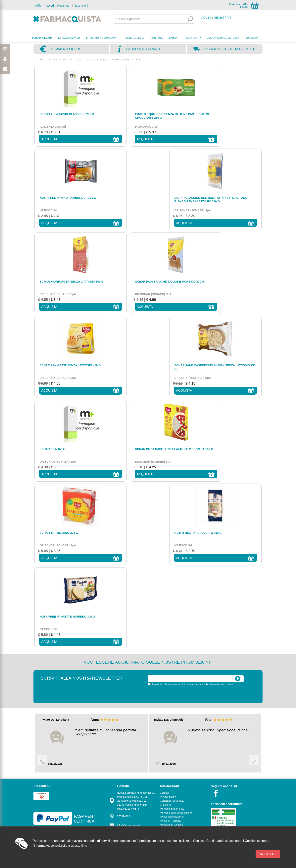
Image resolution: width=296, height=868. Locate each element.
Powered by (245, 610)
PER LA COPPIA (193, 38)
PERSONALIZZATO (42, 38)
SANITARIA (157, 38)
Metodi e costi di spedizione (176, 561)
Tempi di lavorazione (172, 565)
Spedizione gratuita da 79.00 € (229, 49)
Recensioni (81, 6)
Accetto (268, 854)
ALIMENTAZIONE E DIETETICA (223, 38)
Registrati (63, 6)
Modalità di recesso (172, 573)
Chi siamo (166, 553)
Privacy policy (168, 545)
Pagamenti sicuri (65, 49)
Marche (121, 596)
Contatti (122, 592)
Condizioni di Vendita (172, 549)
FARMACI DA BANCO (69, 38)
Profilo (38, 6)
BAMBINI (174, 38)
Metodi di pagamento (172, 557)
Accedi (50, 6)
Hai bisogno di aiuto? (145, 49)
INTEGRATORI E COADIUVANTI (102, 38)
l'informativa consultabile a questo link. (60, 846)
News (163, 593)
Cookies (165, 589)
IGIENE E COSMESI (135, 38)
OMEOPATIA (252, 38)
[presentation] (178, 443)
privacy (229, 433)
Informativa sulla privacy (174, 577)
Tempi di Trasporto (171, 569)
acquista (47, 139)
